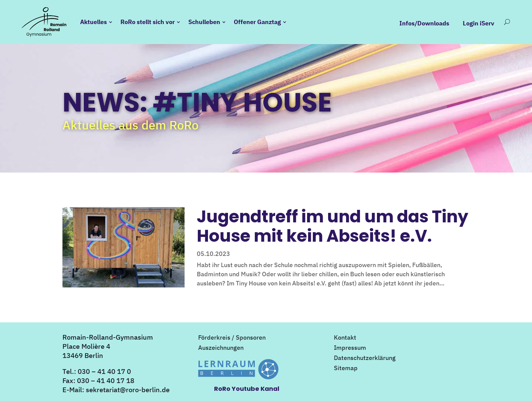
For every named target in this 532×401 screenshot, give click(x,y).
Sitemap (346, 369)
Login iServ (479, 23)
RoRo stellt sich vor (148, 22)
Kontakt (345, 338)
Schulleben (204, 22)
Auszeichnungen (221, 348)
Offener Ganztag (257, 22)
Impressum (350, 348)
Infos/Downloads (424, 23)
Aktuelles (93, 22)
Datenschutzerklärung (365, 359)
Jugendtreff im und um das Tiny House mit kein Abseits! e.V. (332, 226)
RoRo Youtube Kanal (247, 389)
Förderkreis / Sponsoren (232, 338)
